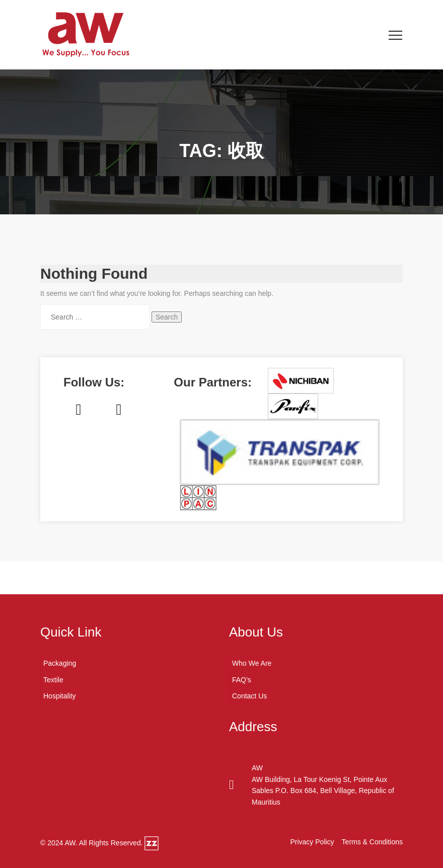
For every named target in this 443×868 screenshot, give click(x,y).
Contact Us (249, 696)
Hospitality (60, 696)
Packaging (60, 663)
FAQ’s (242, 680)
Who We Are (252, 663)
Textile (53, 680)
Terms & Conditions (372, 842)
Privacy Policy (312, 842)
